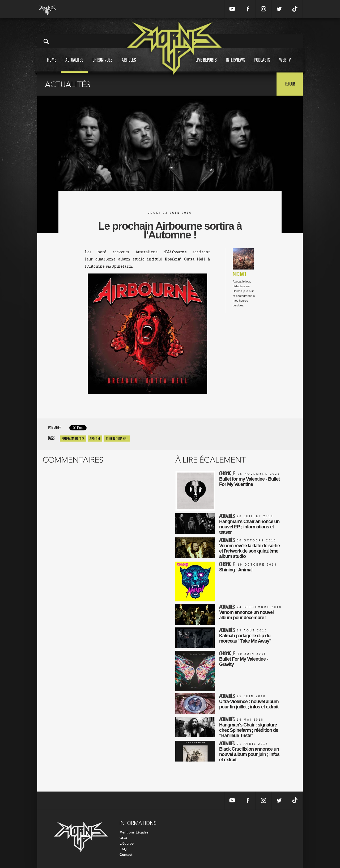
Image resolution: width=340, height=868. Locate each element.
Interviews (235, 65)
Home (52, 65)
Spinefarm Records (73, 439)
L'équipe (127, 843)
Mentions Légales (134, 832)
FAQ (123, 849)
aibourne (95, 439)
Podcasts (262, 65)
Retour (290, 84)
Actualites (74, 65)
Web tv (285, 65)
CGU (123, 838)
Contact (126, 855)
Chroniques (103, 65)
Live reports (206, 65)
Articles (129, 65)
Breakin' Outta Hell (117, 439)
